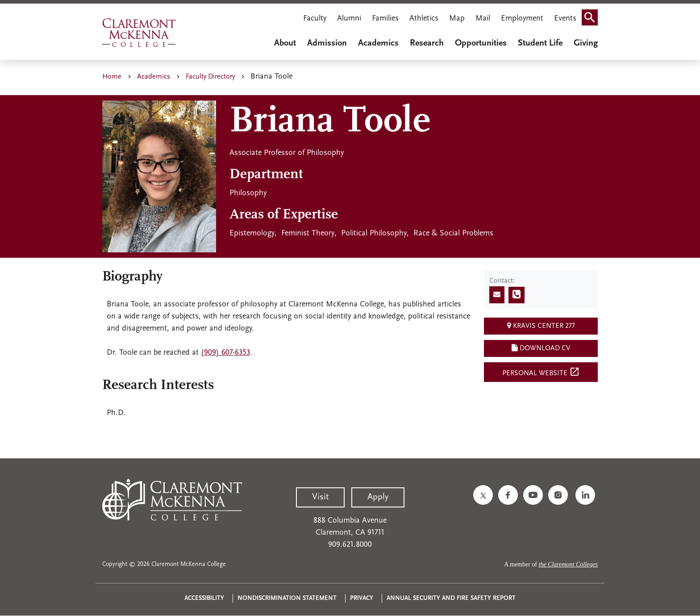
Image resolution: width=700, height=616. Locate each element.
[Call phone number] (517, 295)
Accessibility (204, 598)
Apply (378, 497)
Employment (522, 19)
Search (592, 19)
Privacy (362, 598)
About (285, 43)
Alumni (349, 19)
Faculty (315, 19)
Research (427, 43)
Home (112, 77)
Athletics (424, 19)
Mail (483, 19)
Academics (378, 43)
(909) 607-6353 (225, 353)
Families (385, 19)
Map (457, 19)
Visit (320, 497)
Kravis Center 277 (541, 326)
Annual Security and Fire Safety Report (451, 598)
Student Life (540, 43)
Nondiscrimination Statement (287, 598)
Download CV (541, 348)
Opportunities (481, 43)
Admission (327, 43)
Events (565, 19)
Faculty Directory (210, 77)
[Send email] (497, 295)
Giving (586, 43)
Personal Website (541, 372)
